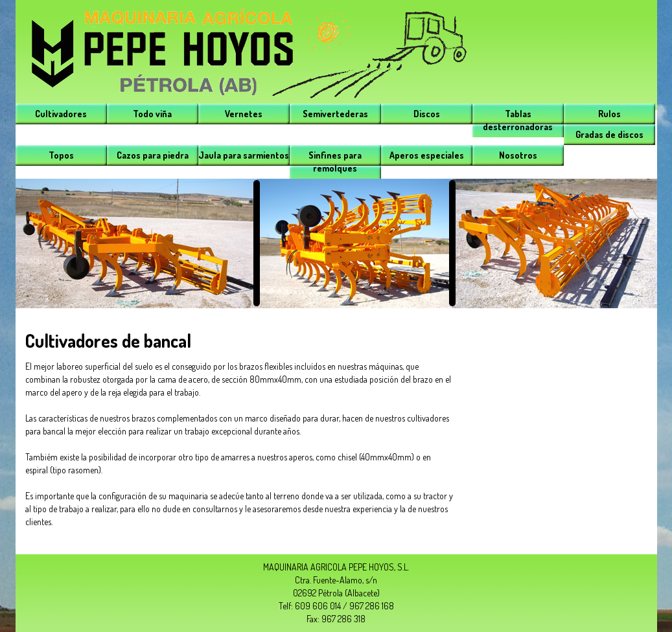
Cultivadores (61, 114)
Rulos (609, 114)
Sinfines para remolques (335, 162)
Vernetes (244, 114)
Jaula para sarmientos (244, 155)
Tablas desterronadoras (518, 120)
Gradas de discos (609, 134)
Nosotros (518, 155)
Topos (61, 155)
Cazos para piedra (153, 155)
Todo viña (152, 114)
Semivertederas (335, 114)
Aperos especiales (427, 155)
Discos (427, 114)
